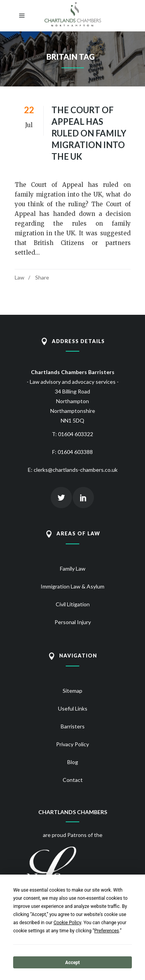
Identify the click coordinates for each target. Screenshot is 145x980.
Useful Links (73, 708)
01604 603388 (75, 452)
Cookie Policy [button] (67, 923)
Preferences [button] (107, 931)
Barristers (73, 726)
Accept (73, 963)
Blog (73, 762)
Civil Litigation (73, 604)
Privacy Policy (72, 744)
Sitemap (72, 691)
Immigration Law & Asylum (72, 586)
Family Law (73, 569)
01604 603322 (76, 434)
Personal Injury (73, 622)
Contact (73, 780)
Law (20, 277)
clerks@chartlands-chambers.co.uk (76, 470)
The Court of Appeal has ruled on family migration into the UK (89, 133)
